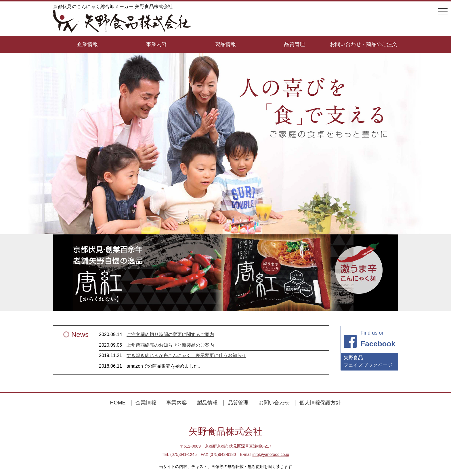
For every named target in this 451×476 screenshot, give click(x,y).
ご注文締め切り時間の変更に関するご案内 (170, 334)
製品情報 (225, 44)
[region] (225, 273)
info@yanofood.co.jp (271, 454)
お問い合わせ (274, 403)
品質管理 (295, 44)
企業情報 (87, 44)
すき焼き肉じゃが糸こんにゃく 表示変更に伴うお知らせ (186, 355)
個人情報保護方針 (320, 403)
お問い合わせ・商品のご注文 (364, 44)
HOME (118, 403)
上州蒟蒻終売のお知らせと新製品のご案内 (170, 345)
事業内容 (156, 44)
